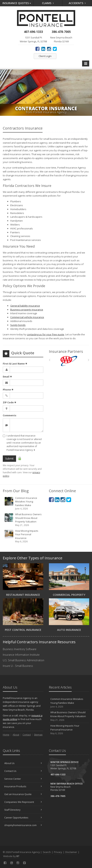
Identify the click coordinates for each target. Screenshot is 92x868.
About (16, 735)
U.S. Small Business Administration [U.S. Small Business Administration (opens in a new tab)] (24, 660)
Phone (8, 390)
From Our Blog (16, 491)
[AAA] (69, 361)
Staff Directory (23, 810)
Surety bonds (18, 325)
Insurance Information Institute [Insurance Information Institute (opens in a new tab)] (21, 655)
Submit (9, 458)
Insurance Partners (66, 351)
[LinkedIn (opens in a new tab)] (43, 49)
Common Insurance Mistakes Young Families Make (23, 503)
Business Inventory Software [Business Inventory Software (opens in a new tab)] (20, 649)
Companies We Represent (23, 802)
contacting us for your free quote (46, 334)
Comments (10, 415)
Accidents (77, 3)
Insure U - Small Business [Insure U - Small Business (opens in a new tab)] (18, 666)
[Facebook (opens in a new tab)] (37, 49)
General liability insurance (25, 306)
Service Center (23, 779)
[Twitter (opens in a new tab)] (55, 49)
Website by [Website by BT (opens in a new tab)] (11, 856)
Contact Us (23, 771)
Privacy (58, 852)
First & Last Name (15, 364)
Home (6, 735)
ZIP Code (10, 402)
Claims (48, 3)
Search (47, 852)
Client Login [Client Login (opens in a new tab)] (45, 56)
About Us (23, 763)
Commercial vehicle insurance (27, 317)
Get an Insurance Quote (23, 794)
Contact (27, 735)
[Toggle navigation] (86, 63)
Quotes (17, 3)
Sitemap (38, 735)
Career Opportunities (23, 818)
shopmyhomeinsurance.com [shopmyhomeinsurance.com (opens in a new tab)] (23, 825)
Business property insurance (27, 310)
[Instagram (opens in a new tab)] (49, 49)
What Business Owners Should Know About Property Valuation (23, 520)
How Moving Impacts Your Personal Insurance (23, 536)
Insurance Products (23, 786)
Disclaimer (71, 852)
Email (7, 377)
